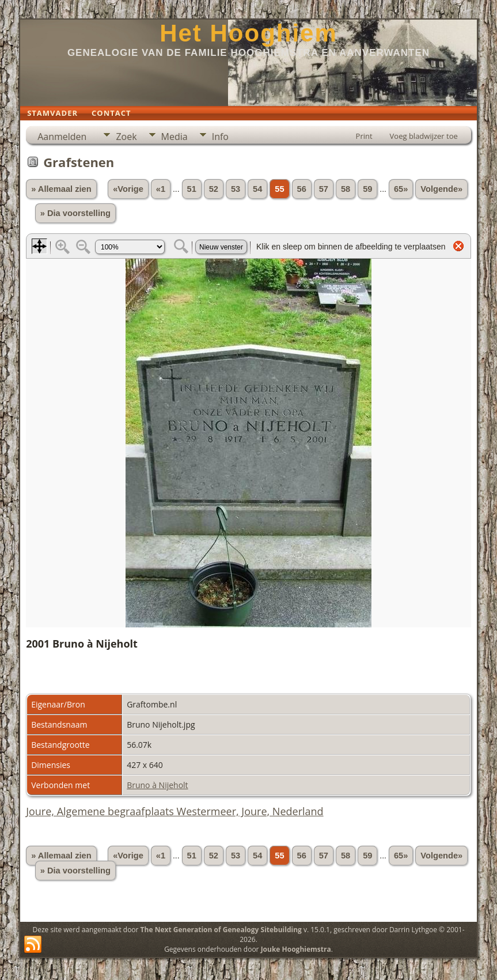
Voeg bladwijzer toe (424, 136)
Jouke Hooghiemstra (296, 949)
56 (302, 189)
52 (214, 189)
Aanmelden (62, 137)
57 (324, 189)
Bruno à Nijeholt (157, 785)
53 (236, 189)
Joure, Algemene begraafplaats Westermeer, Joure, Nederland (174, 811)
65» (401, 189)
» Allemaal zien (61, 189)
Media (174, 137)
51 (192, 189)
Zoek (126, 137)
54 (257, 189)
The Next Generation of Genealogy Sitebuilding (221, 930)
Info (220, 137)
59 (367, 189)
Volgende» (441, 189)
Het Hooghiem (248, 33)
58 (346, 189)
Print (364, 136)
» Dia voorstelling (75, 213)
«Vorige (128, 189)
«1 (161, 189)
